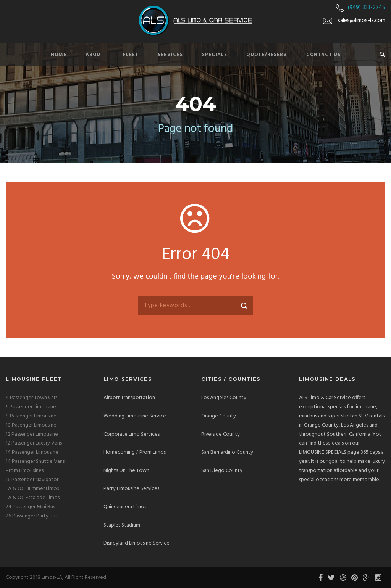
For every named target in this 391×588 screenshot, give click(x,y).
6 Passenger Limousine (31, 407)
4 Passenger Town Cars (32, 398)
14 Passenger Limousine (32, 452)
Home (59, 55)
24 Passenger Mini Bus (30, 507)
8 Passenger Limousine (31, 416)
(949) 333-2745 (367, 8)
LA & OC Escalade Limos (33, 498)
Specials (215, 55)
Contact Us (323, 55)
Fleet (131, 55)
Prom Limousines (25, 471)
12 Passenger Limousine (32, 434)
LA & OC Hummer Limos (32, 489)
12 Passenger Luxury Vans (34, 443)
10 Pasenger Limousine (31, 425)
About (95, 55)
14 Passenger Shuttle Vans (35, 462)
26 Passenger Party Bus (32, 516)
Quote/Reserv (267, 55)
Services (170, 55)
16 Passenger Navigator (32, 480)
